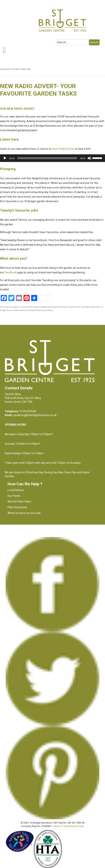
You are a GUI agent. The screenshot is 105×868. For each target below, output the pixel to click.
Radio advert (96, 307)
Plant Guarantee (17, 507)
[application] (52, 158)
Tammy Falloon (47, 310)
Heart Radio (85, 307)
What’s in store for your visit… (25, 513)
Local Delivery (16, 490)
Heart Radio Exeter (63, 149)
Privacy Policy (77, 826)
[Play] (5, 158)
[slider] (47, 158)
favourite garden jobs (72, 307)
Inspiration (24, 307)
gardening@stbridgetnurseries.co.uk (35, 415)
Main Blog (34, 307)
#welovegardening (55, 307)
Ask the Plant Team (19, 502)
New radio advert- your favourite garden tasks (38, 90)
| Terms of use (60, 826)
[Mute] (89, 158)
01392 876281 (28, 411)
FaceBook (10, 272)
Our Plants (14, 496)
